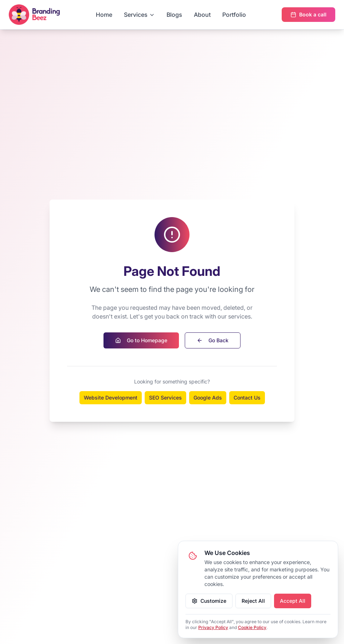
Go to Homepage (141, 340)
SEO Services (165, 398)
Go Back (213, 340)
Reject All (253, 601)
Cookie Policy (252, 627)
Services (139, 15)
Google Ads (208, 398)
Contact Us (247, 398)
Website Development (111, 398)
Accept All (293, 601)
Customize (209, 601)
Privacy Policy (213, 627)
